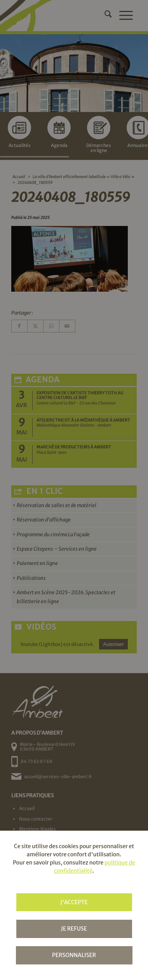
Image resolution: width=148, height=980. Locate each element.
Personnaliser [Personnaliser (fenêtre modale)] (74, 955)
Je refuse (74, 929)
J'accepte (74, 902)
